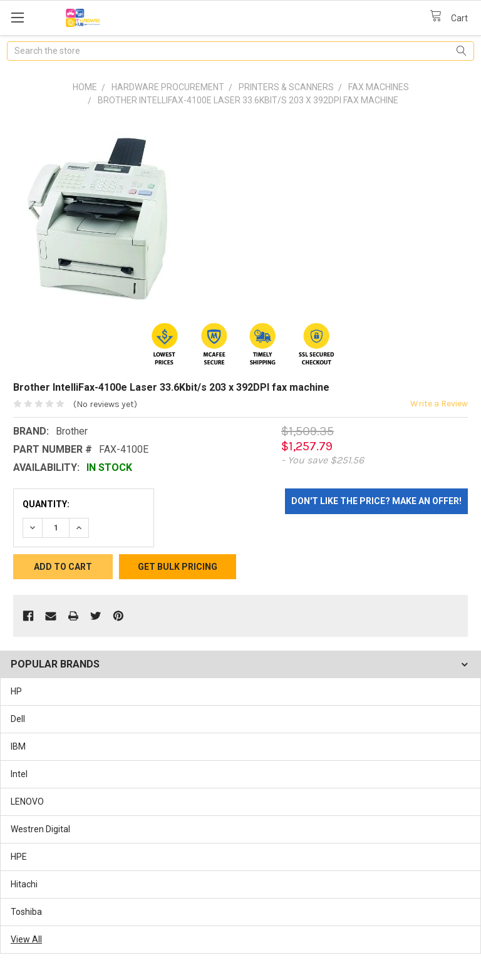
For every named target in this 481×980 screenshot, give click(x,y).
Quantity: (46, 504)
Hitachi (24, 884)
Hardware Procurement (168, 87)
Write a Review (439, 404)
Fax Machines (379, 87)
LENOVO (27, 802)
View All (26, 939)
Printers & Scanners (286, 87)
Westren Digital (40, 829)
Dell (18, 719)
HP (16, 691)
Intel (19, 774)
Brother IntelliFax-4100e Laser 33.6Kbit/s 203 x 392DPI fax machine (248, 100)
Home (85, 87)
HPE (19, 857)
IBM (18, 746)
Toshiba (26, 912)
